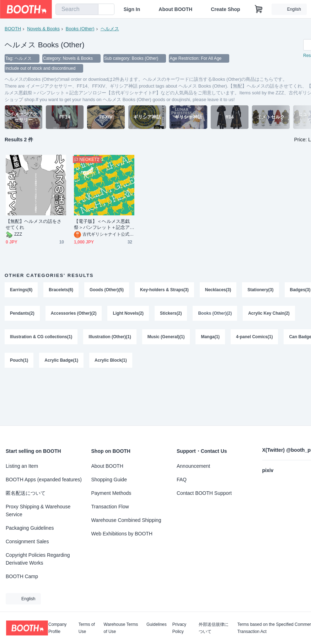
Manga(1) (210, 337)
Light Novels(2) (128, 313)
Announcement (193, 466)
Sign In (132, 9)
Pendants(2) (22, 313)
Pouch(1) (19, 360)
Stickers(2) (171, 313)
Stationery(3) (260, 290)
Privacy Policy (179, 628)
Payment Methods (111, 493)
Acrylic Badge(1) (61, 360)
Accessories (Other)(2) (74, 313)
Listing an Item (22, 466)
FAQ (182, 480)
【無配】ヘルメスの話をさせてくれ (34, 224)
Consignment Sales (27, 541)
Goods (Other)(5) (107, 290)
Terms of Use (87, 628)
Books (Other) (80, 29)
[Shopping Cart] (259, 9)
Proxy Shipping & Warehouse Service (38, 511)
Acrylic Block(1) (111, 360)
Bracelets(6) (61, 290)
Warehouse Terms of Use (121, 628)
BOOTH (13, 29)
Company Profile (57, 628)
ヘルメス (110, 29)
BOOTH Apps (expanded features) (44, 480)
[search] (91, 10)
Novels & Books (43, 29)
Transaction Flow (110, 507)
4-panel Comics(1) (254, 337)
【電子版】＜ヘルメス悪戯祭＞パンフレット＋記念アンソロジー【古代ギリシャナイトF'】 (102, 224)
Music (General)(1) (166, 337)
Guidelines (157, 625)
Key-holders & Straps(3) (164, 290)
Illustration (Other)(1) (110, 337)
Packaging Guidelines (30, 528)
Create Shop (225, 9)
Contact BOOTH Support (204, 493)
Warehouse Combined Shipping (126, 520)
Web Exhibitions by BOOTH (122, 534)
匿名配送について (26, 493)
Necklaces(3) (218, 290)
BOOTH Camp (22, 576)
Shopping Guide (109, 480)
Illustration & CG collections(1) (41, 337)
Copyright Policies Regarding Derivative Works (38, 559)
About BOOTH (175, 9)
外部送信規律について (214, 628)
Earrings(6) (21, 290)
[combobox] (77, 9)
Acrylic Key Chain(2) (269, 313)
